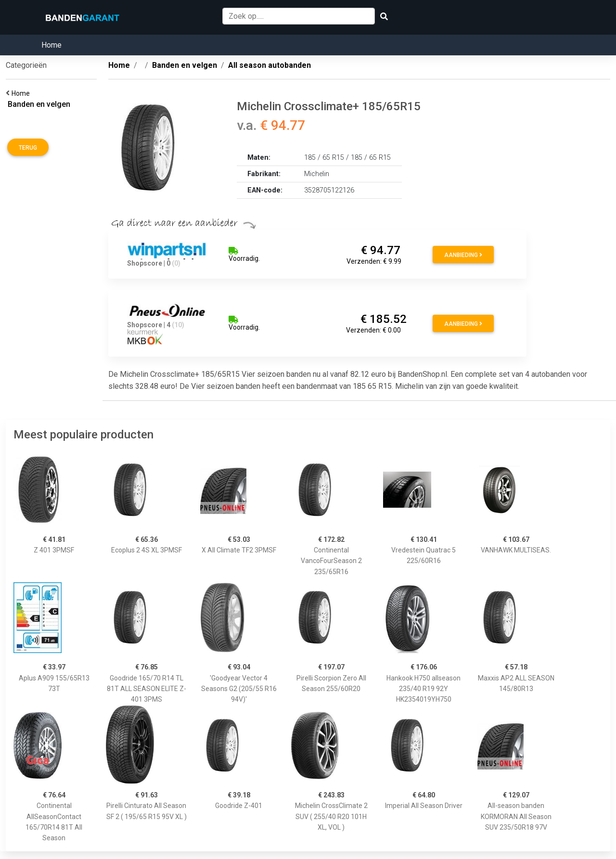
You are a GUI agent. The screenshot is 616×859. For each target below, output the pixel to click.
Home (51, 45)
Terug (28, 148)
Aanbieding (463, 255)
